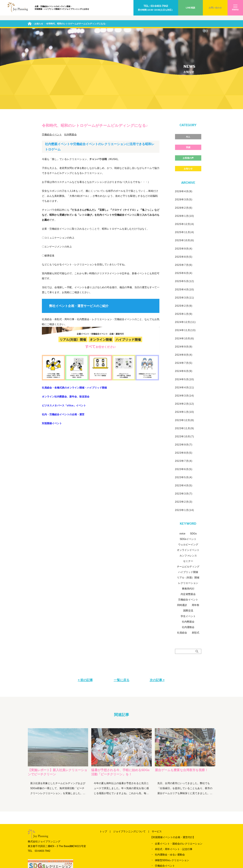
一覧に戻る (122, 603)
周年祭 (195, 528)
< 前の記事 (85, 603)
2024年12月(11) (185, 245)
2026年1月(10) (185, 139)
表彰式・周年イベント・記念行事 (174, 772)
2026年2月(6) (184, 131)
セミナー (188, 484)
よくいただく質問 (110, 851)
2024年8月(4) (184, 278)
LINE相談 (190, 8)
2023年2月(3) (184, 425)
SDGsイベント (188, 462)
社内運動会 (188, 550)
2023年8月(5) (184, 376)
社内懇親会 (70, 58)
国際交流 (188, 534)
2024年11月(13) (185, 254)
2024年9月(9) (184, 270)
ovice (182, 457)
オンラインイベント (188, 473)
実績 (188, 71)
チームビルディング (188, 490)
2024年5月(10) (185, 303)
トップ (103, 755)
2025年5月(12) (185, 205)
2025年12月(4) (185, 147)
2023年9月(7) (184, 368)
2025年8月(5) (184, 180)
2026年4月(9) (184, 115)
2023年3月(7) (184, 417)
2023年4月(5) (184, 409)
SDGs (193, 457)
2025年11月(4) (185, 156)
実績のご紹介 (123, 841)
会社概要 (152, 851)
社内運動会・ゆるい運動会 (170, 778)
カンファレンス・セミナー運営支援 (175, 800)
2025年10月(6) (185, 164)
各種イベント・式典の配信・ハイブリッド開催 (181, 829)
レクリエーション (188, 506)
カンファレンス (188, 479)
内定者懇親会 (188, 517)
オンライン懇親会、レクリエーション (176, 818)
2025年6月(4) (184, 196)
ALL (188, 60)
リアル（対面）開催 (188, 501)
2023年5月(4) (184, 401)
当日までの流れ (183, 841)
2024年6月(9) (184, 295)
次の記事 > (157, 603)
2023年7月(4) (184, 384)
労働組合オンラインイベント (171, 813)
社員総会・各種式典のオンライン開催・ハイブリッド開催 (74, 311)
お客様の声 (188, 81)
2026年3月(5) (184, 123)
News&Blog (162, 841)
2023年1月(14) (185, 433)
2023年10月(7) (185, 360)
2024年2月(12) (185, 327)
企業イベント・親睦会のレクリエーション (179, 767)
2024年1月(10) (185, 335)
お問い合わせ (215, 8)
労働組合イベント (52, 58)
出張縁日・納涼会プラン (169, 795)
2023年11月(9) (185, 352)
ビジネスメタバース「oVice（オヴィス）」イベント (184, 824)
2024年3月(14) (185, 319)
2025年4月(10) (185, 213)
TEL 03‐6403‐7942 (39, 774)
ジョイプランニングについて (129, 755)
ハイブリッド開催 (188, 495)
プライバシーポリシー (175, 851)
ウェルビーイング (188, 468)
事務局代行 (188, 512)
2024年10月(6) (185, 262)
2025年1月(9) (184, 237)
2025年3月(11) (185, 221)
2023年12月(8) (185, 344)
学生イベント (188, 540)
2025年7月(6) (184, 188)
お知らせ (188, 92)
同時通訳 (182, 528)
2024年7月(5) (184, 286)
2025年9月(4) (184, 172)
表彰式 (195, 556)
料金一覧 (105, 841)
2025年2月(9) (184, 229)
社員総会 (182, 556)
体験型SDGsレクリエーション (172, 784)
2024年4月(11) (185, 311)
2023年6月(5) (184, 393)
